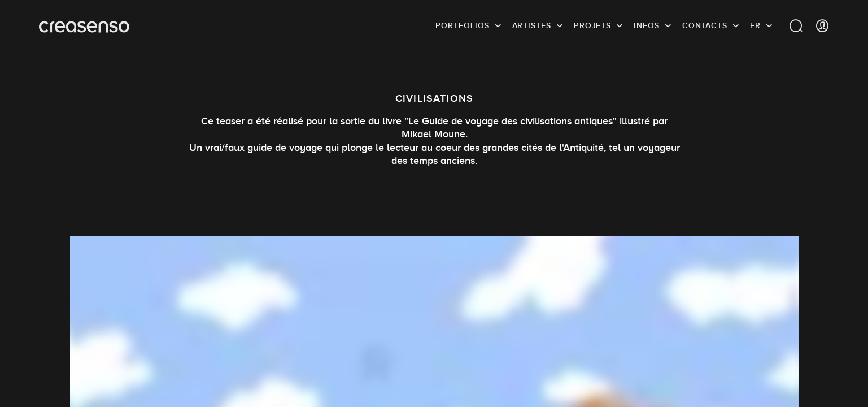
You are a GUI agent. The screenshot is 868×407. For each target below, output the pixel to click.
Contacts (705, 25)
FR (755, 25)
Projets (592, 25)
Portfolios (462, 25)
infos (647, 25)
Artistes (532, 25)
